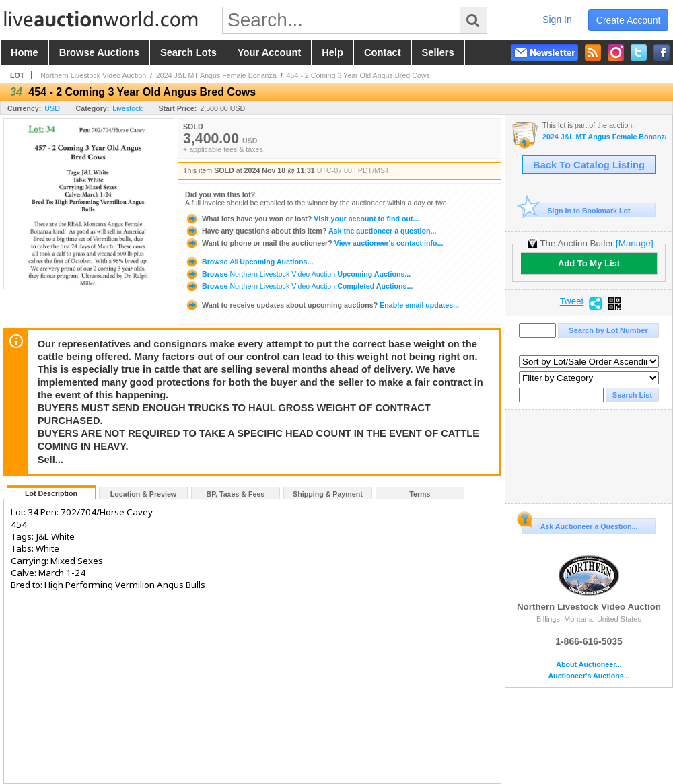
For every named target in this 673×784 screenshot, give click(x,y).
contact (383, 52)
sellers (438, 52)
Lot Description (51, 493)
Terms (420, 494)
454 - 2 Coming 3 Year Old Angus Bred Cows (358, 75)
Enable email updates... (322, 305)
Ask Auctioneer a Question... (580, 524)
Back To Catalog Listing (589, 165)
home (25, 52)
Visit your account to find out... (302, 219)
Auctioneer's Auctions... (589, 676)
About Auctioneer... (589, 665)
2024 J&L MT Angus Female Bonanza (216, 75)
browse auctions (99, 52)
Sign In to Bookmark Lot (576, 210)
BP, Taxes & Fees (236, 494)
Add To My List (589, 263)
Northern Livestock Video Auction (93, 75)
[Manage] (634, 243)
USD (52, 108)
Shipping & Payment (328, 494)
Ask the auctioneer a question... (311, 231)
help (332, 52)
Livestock (127, 108)
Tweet (572, 301)
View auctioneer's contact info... (314, 243)
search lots (188, 52)
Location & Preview (143, 494)
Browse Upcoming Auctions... (249, 262)
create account (629, 20)
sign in (557, 20)
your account (269, 52)
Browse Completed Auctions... (299, 286)
